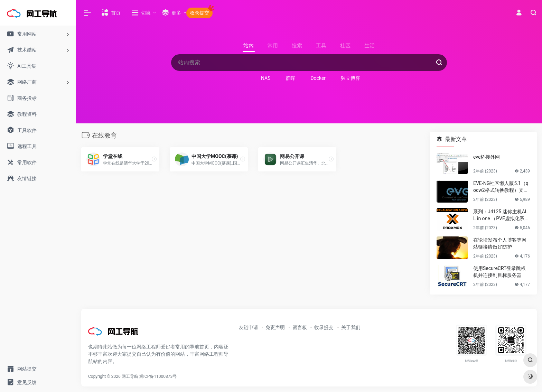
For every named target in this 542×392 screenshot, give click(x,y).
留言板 (300, 327)
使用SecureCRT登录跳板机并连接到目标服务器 (499, 272)
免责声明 (275, 327)
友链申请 (249, 327)
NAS (266, 78)
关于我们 (351, 327)
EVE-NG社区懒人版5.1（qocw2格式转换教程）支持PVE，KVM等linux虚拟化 (501, 187)
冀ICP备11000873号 (158, 376)
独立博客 (351, 78)
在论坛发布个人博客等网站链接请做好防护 (500, 243)
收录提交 (324, 327)
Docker (318, 78)
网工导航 (130, 376)
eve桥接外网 (487, 157)
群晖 (290, 78)
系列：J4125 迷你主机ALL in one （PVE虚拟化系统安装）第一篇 (501, 215)
